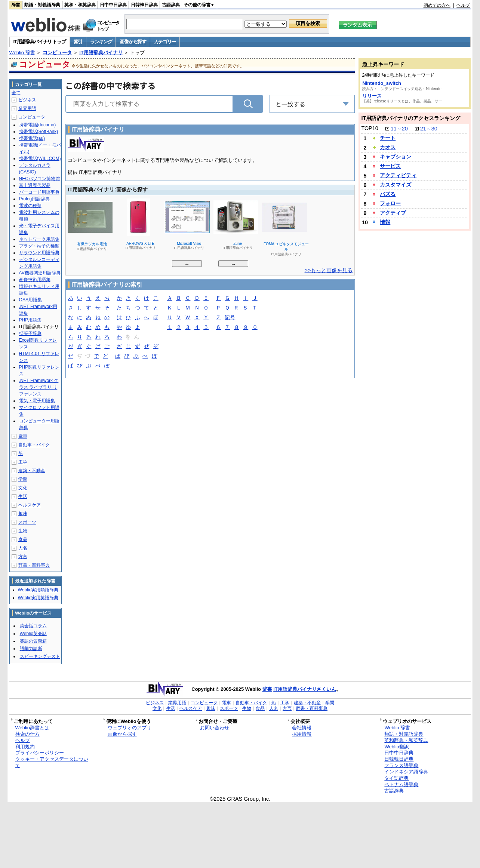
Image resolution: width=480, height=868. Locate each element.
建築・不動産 (32, 471)
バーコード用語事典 (39, 192)
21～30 (429, 129)
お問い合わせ (215, 728)
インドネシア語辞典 (406, 772)
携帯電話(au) (32, 138)
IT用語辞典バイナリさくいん (305, 689)
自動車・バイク (34, 445)
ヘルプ (463, 5)
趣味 (23, 514)
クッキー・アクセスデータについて (52, 762)
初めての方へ (437, 5)
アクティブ (393, 213)
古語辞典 (171, 5)
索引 (78, 42)
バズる (388, 194)
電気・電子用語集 (37, 401)
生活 (23, 496)
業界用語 (27, 108)
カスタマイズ (396, 185)
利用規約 (25, 747)
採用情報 (302, 734)
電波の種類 (30, 206)
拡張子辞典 (30, 333)
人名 (23, 548)
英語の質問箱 (33, 641)
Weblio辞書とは (32, 728)
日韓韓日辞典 (144, 5)
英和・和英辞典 (80, 5)
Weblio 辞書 (22, 53)
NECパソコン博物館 (39, 179)
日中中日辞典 (113, 5)
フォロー (390, 203)
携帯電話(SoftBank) (39, 132)
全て (16, 93)
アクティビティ (398, 175)
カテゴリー (165, 42)
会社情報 (302, 728)
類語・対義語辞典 (42, 5)
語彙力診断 (31, 649)
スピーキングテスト (40, 656)
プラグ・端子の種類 (39, 246)
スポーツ (27, 522)
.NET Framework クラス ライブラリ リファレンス (39, 387)
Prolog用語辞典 (35, 199)
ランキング (101, 42)
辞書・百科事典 (34, 565)
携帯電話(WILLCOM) (40, 158)
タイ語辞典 (396, 778)
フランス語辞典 (401, 765)
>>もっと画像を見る (329, 270)
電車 (23, 436)
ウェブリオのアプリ (130, 728)
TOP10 (370, 128)
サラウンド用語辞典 (39, 253)
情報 (385, 222)
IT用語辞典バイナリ (101, 53)
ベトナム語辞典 (401, 784)
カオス (388, 147)
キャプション (396, 157)
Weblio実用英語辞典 (38, 598)
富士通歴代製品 (35, 185)
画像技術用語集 (35, 280)
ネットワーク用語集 (39, 239)
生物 (23, 531)
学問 (23, 479)
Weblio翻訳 (396, 747)
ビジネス (27, 100)
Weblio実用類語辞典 (38, 590)
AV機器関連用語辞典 (40, 273)
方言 (23, 557)
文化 (23, 488)
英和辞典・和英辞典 (406, 740)
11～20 (399, 129)
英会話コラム (33, 626)
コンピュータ (57, 53)
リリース (372, 96)
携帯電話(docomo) (38, 125)
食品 (23, 539)
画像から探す (133, 42)
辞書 (16, 5)
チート (388, 138)
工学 (23, 462)
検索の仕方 (27, 734)
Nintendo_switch (382, 83)
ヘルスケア (30, 505)
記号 (230, 318)
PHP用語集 (30, 320)
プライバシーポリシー (40, 753)
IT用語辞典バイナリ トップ (40, 42)
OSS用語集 (30, 300)
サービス (390, 166)
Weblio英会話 (33, 634)
